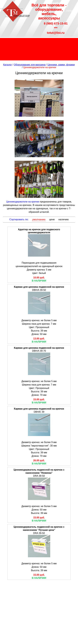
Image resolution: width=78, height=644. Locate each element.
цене (52, 219)
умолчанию (39, 219)
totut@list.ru (56, 33)
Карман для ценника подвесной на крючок (39, 287)
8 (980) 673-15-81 (56, 23)
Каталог (8, 65)
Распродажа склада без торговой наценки (39, 49)
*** (56, 28)
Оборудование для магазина (30, 65)
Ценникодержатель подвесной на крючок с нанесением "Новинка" (39, 471)
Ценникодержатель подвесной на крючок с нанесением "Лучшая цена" (39, 528)
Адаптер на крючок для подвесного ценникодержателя (39, 231)
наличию (64, 219)
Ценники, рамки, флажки (61, 65)
